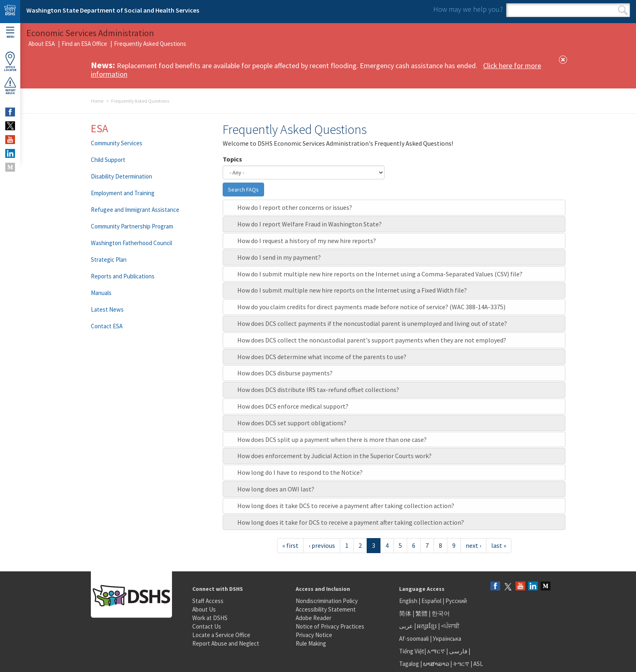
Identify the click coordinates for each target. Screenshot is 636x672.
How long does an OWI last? (276, 489)
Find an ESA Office (84, 44)
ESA (100, 128)
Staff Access (208, 601)
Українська (447, 639)
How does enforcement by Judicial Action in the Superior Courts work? (334, 456)
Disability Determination (121, 176)
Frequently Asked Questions (150, 44)
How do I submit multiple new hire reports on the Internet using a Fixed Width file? (352, 290)
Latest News (107, 309)
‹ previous (322, 545)
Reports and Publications (123, 276)
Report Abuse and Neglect (226, 643)
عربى (406, 626)
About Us (204, 609)
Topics (232, 159)
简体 (405, 613)
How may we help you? (468, 9)
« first (290, 545)
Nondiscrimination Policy (327, 601)
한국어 (441, 613)
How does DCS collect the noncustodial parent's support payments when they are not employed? (372, 340)
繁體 (422, 613)
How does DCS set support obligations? (292, 423)
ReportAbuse (10, 86)
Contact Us (207, 626)
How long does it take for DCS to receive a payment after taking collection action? (351, 522)
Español (431, 601)
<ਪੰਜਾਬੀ (450, 626)
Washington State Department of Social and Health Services (113, 10)
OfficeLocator (10, 61)
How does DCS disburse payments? (285, 373)
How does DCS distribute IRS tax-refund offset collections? (318, 390)
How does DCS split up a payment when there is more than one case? (332, 439)
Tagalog (409, 664)
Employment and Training (123, 193)
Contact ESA (107, 326)
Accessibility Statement (326, 609)
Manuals (101, 293)
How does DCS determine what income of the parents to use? (322, 357)
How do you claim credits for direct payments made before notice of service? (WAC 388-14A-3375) (371, 307)
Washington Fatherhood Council (131, 243)
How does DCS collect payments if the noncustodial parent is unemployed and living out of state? (372, 323)
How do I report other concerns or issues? (295, 207)
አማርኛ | (437, 651)
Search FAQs (243, 190)
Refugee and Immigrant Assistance (135, 210)
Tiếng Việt (412, 651)
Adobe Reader (314, 618)
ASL (478, 664)
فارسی (458, 651)
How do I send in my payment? (279, 257)
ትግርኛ (461, 664)
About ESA (42, 44)
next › (473, 545)
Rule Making (311, 643)
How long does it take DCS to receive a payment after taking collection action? (346, 506)
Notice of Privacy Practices (330, 626)
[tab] (394, 208)
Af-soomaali (414, 639)
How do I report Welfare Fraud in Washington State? (309, 224)
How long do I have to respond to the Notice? (300, 472)
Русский (456, 601)
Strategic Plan (109, 260)
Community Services (117, 143)
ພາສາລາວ (436, 664)
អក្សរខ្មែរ (427, 626)
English (409, 601)
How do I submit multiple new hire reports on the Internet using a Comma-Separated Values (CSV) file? (380, 274)
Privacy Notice (314, 635)
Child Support (108, 160)
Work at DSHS (210, 618)
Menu (10, 33)
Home (97, 101)
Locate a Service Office (221, 635)
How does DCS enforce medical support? (293, 406)
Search (623, 10)
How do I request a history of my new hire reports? (307, 241)
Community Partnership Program (132, 226)
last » (499, 545)
